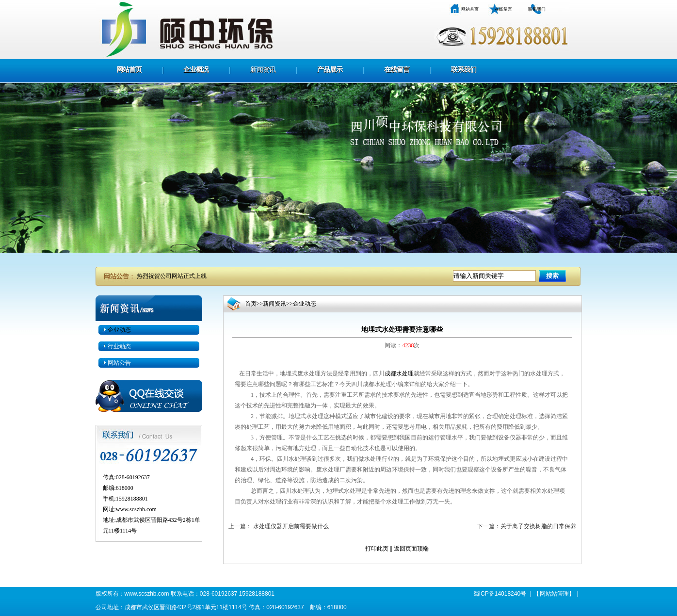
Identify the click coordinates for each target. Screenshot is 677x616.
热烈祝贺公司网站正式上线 (172, 276)
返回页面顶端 (411, 549)
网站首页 (470, 9)
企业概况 (196, 70)
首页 (251, 304)
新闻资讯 (263, 70)
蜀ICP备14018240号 (500, 594)
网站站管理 (554, 594)
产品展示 (330, 70)
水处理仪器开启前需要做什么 (290, 526)
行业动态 (119, 346)
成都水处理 (399, 373)
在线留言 (503, 9)
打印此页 (377, 549)
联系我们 (537, 9)
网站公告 (119, 363)
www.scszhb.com (136, 509)
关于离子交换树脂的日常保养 (538, 526)
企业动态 (119, 330)
